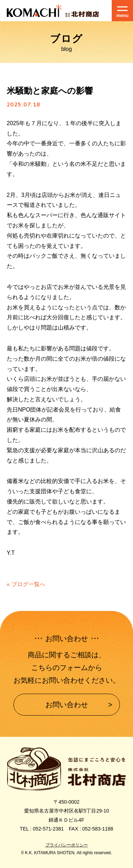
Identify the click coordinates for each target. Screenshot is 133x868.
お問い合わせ (67, 705)
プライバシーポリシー (67, 845)
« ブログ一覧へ (26, 584)
